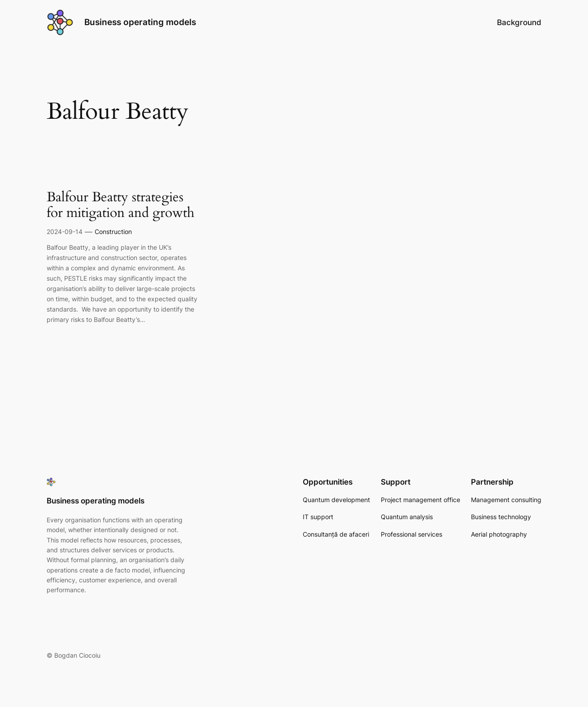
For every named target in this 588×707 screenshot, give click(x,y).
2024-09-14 (65, 232)
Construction (113, 232)
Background (519, 22)
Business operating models (140, 22)
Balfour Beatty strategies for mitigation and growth (120, 206)
